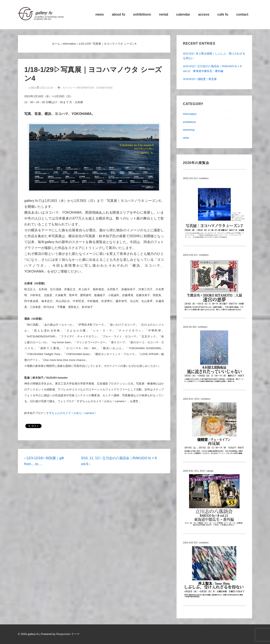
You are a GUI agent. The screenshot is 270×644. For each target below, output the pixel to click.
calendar (183, 14)
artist (186, 138)
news (100, 14)
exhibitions (142, 14)
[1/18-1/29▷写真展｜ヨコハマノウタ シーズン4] (47, 88)
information (85, 88)
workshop (189, 130)
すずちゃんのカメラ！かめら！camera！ (71, 413)
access (204, 14)
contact (242, 14)
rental (164, 14)
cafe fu (223, 14)
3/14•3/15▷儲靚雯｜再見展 (200, 79)
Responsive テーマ (68, 634)
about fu (118, 14)
